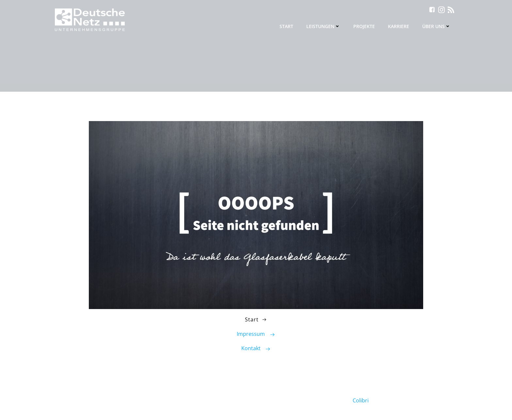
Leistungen (323, 26)
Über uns (436, 26)
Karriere (399, 26)
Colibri (361, 400)
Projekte (364, 26)
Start (286, 26)
